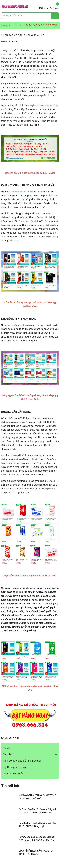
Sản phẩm (9, 754)
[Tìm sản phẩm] (30, 16)
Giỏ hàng (54, 6)
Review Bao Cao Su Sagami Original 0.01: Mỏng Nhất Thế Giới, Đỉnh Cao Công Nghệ (37, 840)
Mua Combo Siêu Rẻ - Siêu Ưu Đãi (22, 761)
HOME (6, 748)
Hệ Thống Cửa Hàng (14, 767)
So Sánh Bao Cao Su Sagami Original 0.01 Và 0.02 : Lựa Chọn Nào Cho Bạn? (37, 812)
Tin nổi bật (10, 786)
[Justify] (55, 16)
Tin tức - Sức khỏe (13, 774)
